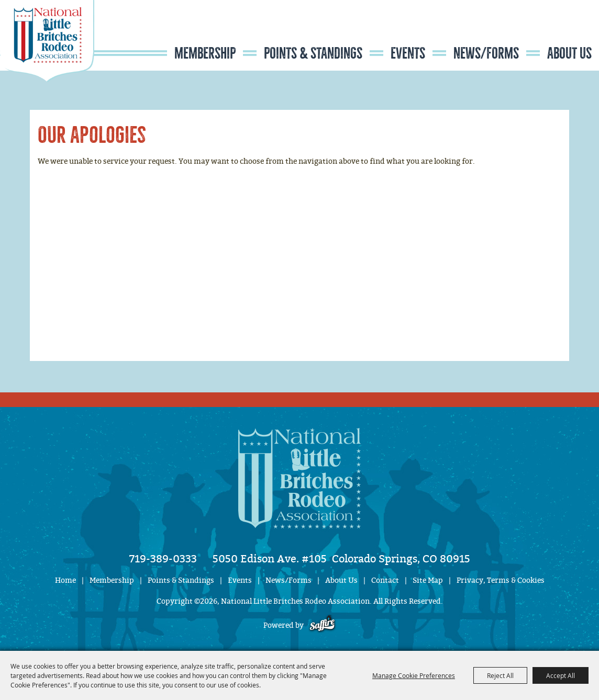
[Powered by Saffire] (322, 625)
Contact (385, 580)
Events (408, 53)
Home (65, 580)
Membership (205, 53)
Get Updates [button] (568, 33)
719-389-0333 (163, 559)
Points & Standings (313, 53)
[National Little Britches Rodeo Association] (47, 60)
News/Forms (486, 53)
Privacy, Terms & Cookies (501, 580)
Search (536, 33)
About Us (569, 53)
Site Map (428, 580)
